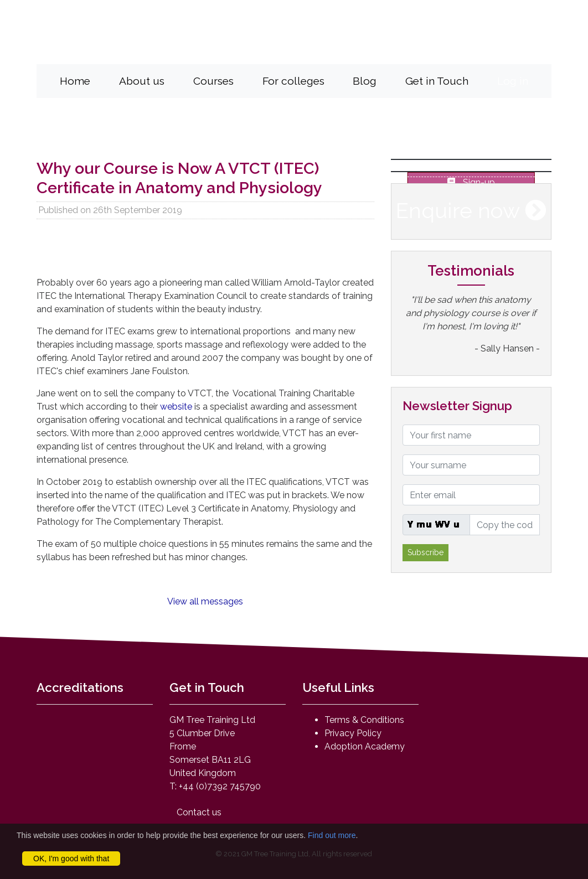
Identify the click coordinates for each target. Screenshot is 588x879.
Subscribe (425, 552)
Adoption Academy (365, 746)
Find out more (332, 835)
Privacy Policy (353, 733)
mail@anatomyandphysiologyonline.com (407, 46)
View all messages (205, 601)
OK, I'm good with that (71, 859)
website (176, 406)
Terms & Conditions (364, 720)
